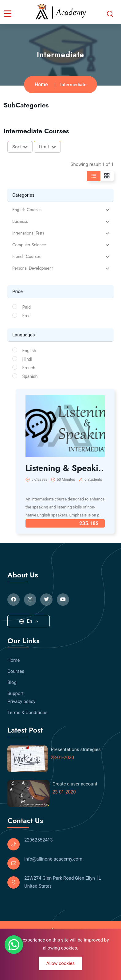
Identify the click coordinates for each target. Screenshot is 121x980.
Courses (16, 671)
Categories (23, 195)
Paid (27, 307)
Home (41, 84)
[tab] (60, 210)
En (29, 621)
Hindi (27, 359)
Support (16, 693)
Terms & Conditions (27, 713)
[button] (60, 210)
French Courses (26, 257)
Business (20, 221)
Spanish (30, 376)
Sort (20, 147)
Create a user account (75, 784)
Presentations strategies (76, 749)
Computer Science (29, 245)
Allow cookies (61, 963)
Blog (12, 682)
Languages (24, 335)
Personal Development (32, 268)
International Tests (28, 233)
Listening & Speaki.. (65, 468)
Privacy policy (21, 701)
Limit (47, 147)
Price (18, 291)
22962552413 (39, 840)
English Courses (27, 210)
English (29, 351)
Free (27, 316)
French (29, 368)
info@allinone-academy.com (53, 859)
